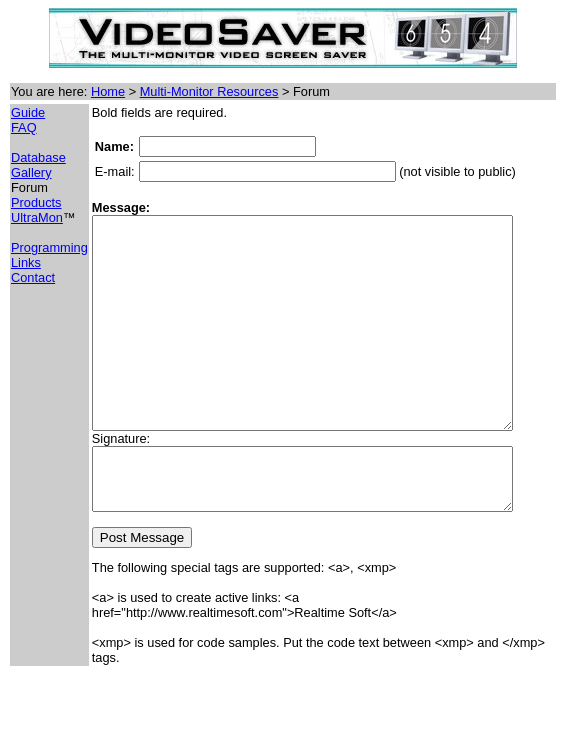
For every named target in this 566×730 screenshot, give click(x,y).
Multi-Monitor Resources (209, 91)
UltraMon (37, 217)
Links (26, 262)
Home (108, 91)
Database (38, 157)
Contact (33, 277)
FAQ (24, 127)
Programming (49, 247)
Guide (28, 112)
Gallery (31, 172)
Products (36, 202)
